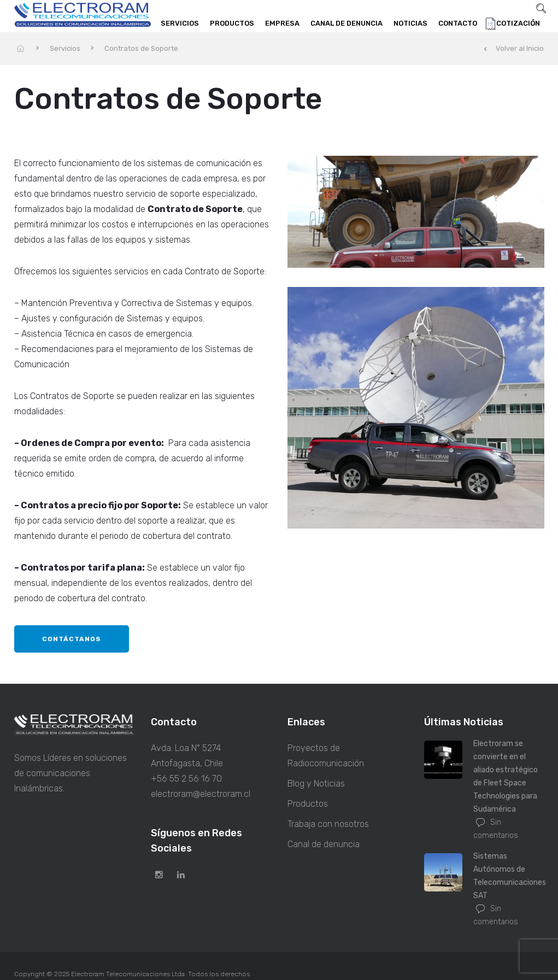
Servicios (180, 23)
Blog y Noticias (316, 784)
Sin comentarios (496, 829)
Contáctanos (72, 639)
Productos (232, 23)
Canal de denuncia (346, 23)
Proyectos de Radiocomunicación (326, 756)
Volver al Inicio (514, 48)
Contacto (458, 23)
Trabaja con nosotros (328, 824)
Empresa (282, 23)
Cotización (518, 23)
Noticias (410, 23)
